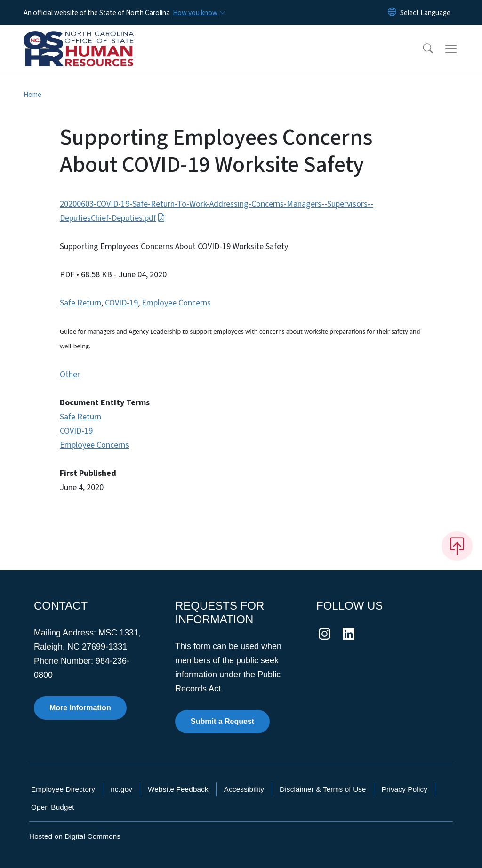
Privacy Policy (405, 789)
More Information (80, 708)
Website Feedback (178, 789)
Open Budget (53, 807)
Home (32, 95)
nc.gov (121, 789)
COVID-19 (121, 303)
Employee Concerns (176, 303)
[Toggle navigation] (460, 49)
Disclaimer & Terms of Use (323, 789)
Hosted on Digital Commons (75, 836)
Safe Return (80, 303)
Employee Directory (63, 789)
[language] (425, 13)
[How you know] (199, 13)
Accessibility (244, 789)
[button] (422, 49)
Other (70, 374)
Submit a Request (222, 721)
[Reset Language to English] (392, 13)
